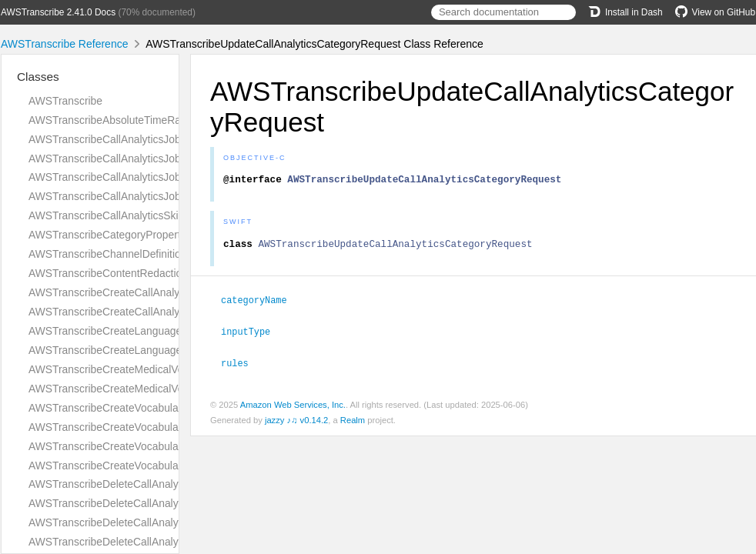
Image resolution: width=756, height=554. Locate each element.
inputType (252, 335)
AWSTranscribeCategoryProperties (111, 235)
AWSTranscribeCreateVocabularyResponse (132, 466)
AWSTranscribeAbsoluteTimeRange (114, 120)
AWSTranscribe (65, 101)
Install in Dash (626, 12)
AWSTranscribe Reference (64, 44)
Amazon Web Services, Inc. (293, 407)
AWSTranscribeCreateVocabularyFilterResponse (144, 427)
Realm (353, 422)
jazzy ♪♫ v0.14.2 (296, 422)
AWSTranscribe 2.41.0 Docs (58, 12)
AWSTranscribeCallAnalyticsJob (105, 139)
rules (241, 365)
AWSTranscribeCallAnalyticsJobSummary (127, 196)
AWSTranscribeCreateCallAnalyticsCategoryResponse (158, 312)
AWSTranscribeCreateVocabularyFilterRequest (140, 408)
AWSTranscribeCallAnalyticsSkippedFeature (134, 215)
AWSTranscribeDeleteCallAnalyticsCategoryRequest (153, 484)
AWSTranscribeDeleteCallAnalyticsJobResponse (144, 542)
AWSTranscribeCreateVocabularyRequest (128, 446)
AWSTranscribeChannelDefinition (107, 254)
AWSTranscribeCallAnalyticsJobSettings (124, 177)
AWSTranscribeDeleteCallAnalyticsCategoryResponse (157, 503)
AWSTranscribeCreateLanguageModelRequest (140, 331)
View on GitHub (715, 12)
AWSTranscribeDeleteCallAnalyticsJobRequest (140, 522)
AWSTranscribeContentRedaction (108, 273)
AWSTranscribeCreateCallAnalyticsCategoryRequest (154, 292)
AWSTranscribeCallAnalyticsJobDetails (121, 159)
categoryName (261, 304)
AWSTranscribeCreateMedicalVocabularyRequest (146, 369)
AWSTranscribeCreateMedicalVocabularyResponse (150, 389)
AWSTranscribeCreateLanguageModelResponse (144, 350)
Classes (38, 77)
